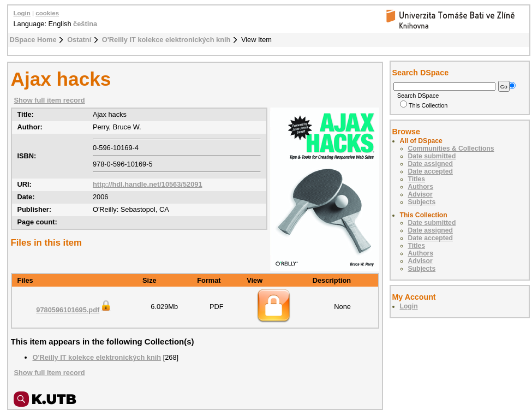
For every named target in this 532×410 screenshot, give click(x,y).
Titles (417, 179)
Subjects (422, 202)
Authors (421, 187)
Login (22, 13)
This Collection (424, 105)
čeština (85, 24)
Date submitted (432, 156)
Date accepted (431, 171)
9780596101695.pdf (74, 310)
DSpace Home (33, 40)
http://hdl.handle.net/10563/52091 (148, 184)
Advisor (420, 194)
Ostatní (79, 40)
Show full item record (50, 100)
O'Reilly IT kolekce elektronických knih (166, 40)
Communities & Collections (451, 148)
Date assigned (431, 164)
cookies (47, 13)
